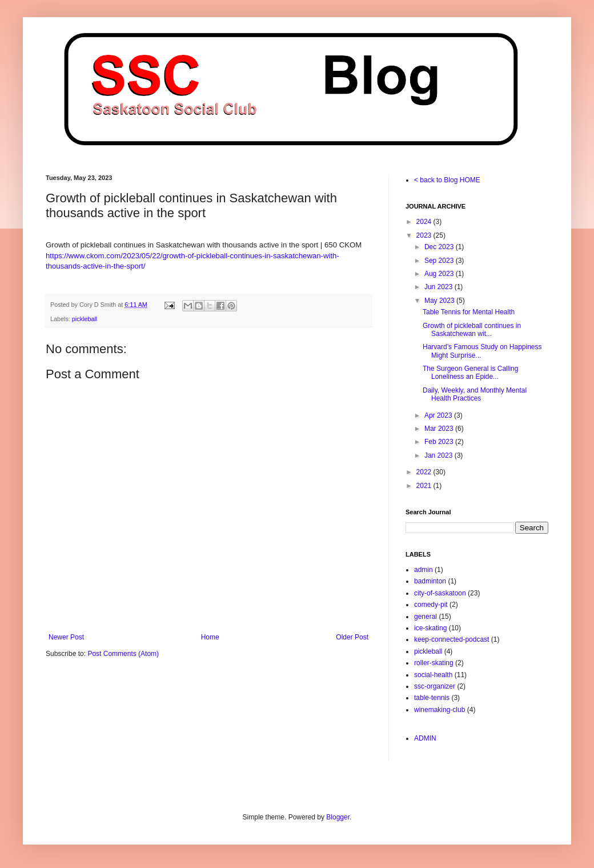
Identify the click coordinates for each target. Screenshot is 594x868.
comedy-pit (431, 605)
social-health (433, 675)
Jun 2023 (440, 287)
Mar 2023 (440, 429)
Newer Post (66, 637)
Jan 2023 (440, 455)
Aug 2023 (440, 274)
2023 (425, 235)
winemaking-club (440, 710)
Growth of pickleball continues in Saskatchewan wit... (472, 330)
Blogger (338, 817)
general (426, 617)
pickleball (85, 319)
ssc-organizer (435, 686)
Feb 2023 (440, 442)
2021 (425, 486)
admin (424, 570)
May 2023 (440, 301)
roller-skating (434, 663)
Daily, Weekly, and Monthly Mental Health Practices (475, 394)
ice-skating (430, 628)
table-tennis (432, 698)
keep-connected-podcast (451, 639)
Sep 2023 (440, 261)
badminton (430, 581)
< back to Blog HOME (447, 180)
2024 (425, 222)
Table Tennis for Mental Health (469, 312)
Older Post (352, 637)
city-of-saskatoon (440, 593)
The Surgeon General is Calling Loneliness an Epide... (470, 373)
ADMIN (425, 738)
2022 (425, 472)
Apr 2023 (439, 415)
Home (210, 637)
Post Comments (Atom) (123, 654)
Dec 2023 (440, 247)
